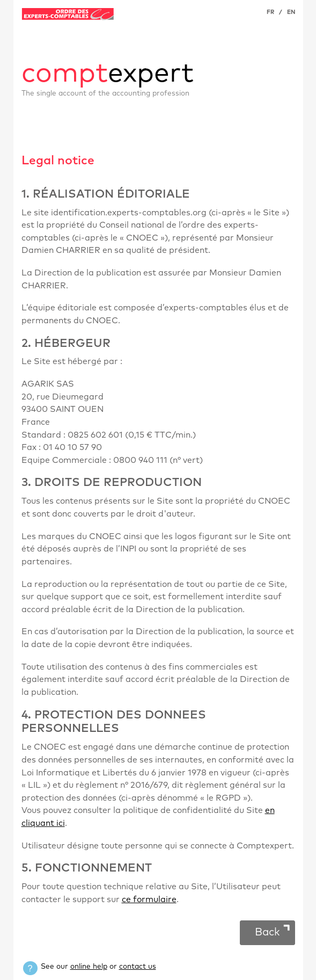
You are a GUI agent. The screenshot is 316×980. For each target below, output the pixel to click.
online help (89, 967)
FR (270, 12)
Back (267, 932)
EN (291, 12)
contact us (138, 967)
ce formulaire (149, 900)
